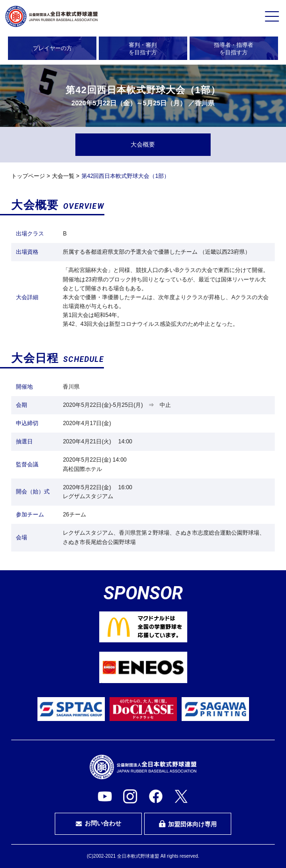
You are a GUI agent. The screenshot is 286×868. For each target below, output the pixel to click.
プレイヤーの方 (52, 48)
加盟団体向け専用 (188, 824)
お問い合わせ (98, 824)
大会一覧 (63, 176)
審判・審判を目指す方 (143, 49)
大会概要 (143, 144)
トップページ (28, 176)
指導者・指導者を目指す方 (234, 49)
